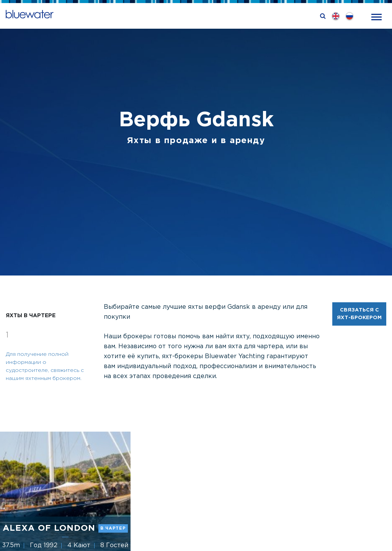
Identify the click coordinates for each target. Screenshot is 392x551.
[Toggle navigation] (376, 16)
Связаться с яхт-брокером (359, 314)
